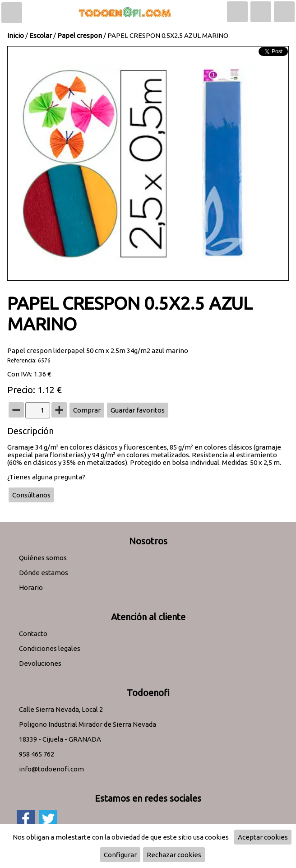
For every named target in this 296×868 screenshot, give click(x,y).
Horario (31, 587)
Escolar (41, 35)
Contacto (33, 634)
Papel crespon (80, 35)
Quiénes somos (43, 558)
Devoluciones (40, 663)
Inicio (16, 35)
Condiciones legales (50, 648)
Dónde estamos (44, 573)
